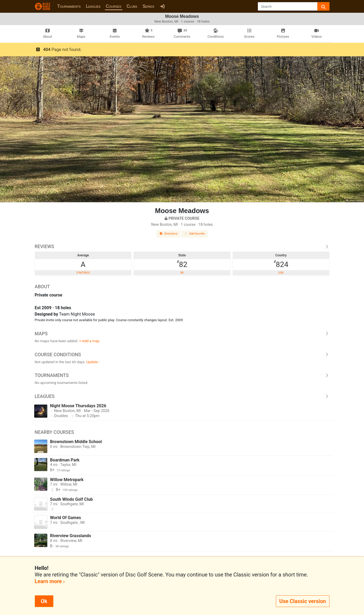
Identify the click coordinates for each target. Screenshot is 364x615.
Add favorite (194, 234)
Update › (93, 362)
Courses (114, 6)
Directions (168, 234)
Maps (182, 334)
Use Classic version (303, 601)
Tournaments (69, 6)
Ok (44, 601)
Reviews (182, 247)
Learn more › (50, 581)
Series (148, 6)
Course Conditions (182, 355)
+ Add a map (89, 341)
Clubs (132, 6)
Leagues (93, 6)
